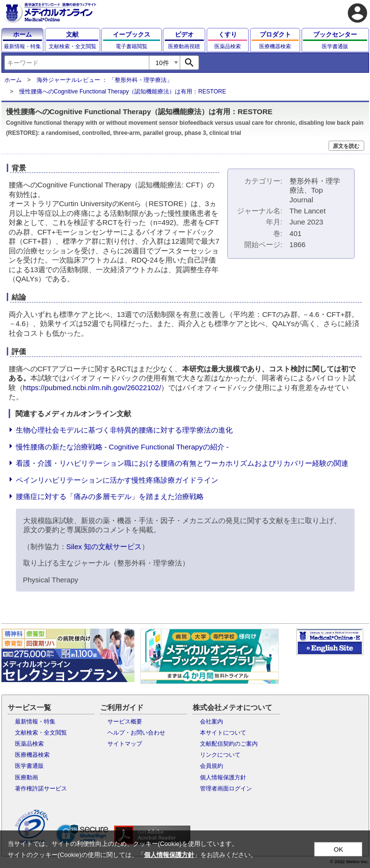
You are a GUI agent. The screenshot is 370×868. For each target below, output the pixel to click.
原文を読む (346, 146)
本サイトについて (223, 733)
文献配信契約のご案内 (229, 744)
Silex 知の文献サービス (104, 546)
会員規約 (211, 766)
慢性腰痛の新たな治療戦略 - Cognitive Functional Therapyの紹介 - (122, 447)
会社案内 (211, 722)
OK (338, 849)
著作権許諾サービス (41, 789)
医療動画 (26, 777)
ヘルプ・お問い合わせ (136, 733)
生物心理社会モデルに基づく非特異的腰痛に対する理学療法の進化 (124, 430)
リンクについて (220, 755)
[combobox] (77, 63)
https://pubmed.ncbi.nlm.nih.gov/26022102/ (92, 388)
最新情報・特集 (35, 722)
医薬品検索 (29, 744)
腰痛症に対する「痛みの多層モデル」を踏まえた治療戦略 (110, 496)
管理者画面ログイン (226, 789)
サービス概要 (125, 722)
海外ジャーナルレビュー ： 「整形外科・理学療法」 (105, 80)
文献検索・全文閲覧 (41, 733)
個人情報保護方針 (223, 777)
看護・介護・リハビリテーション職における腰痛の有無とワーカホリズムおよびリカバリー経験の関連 (182, 463)
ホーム (13, 80)
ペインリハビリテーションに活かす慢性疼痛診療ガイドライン (117, 480)
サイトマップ (125, 744)
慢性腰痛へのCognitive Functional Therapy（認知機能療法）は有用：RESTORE (123, 92)
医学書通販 (29, 766)
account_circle (357, 13)
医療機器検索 (32, 755)
